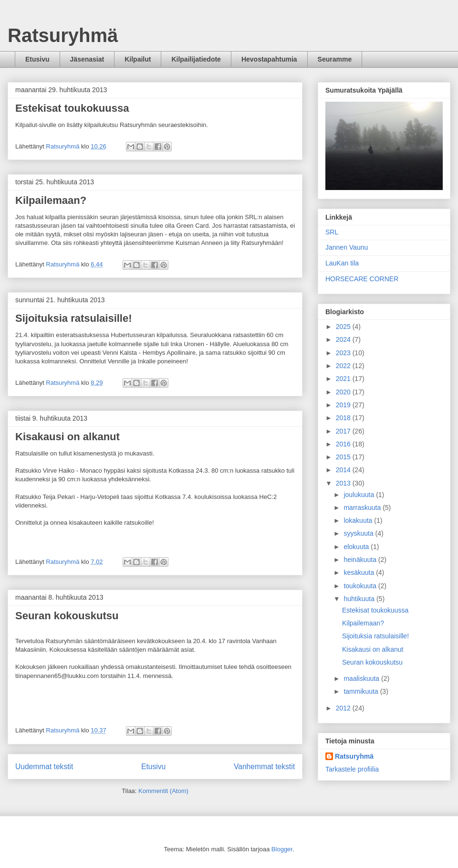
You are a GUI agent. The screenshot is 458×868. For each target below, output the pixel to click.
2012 (344, 708)
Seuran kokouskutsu (67, 616)
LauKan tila (342, 263)
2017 (344, 431)
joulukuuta (360, 495)
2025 (344, 327)
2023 (344, 353)
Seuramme (335, 59)
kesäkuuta (360, 572)
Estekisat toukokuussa (72, 108)
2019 (344, 405)
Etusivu (37, 59)
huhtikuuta (360, 599)
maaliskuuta (362, 678)
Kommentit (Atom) (163, 791)
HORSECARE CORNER (362, 279)
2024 (344, 339)
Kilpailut (138, 59)
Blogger (282, 849)
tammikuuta (362, 691)
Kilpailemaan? (51, 200)
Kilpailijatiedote (196, 59)
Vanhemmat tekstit (264, 767)
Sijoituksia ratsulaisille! (74, 318)
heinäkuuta (361, 560)
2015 (344, 457)
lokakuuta (359, 520)
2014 (344, 470)
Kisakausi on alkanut (68, 437)
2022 (344, 366)
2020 (344, 392)
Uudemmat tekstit (44, 767)
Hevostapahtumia (269, 59)
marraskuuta (363, 508)
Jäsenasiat (87, 59)
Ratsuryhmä (63, 35)
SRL (332, 232)
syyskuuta (359, 533)
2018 (344, 418)
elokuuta (357, 547)
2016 (344, 444)
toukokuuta (361, 586)
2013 (344, 483)
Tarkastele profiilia (352, 769)
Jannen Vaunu (347, 247)
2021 (344, 379)
